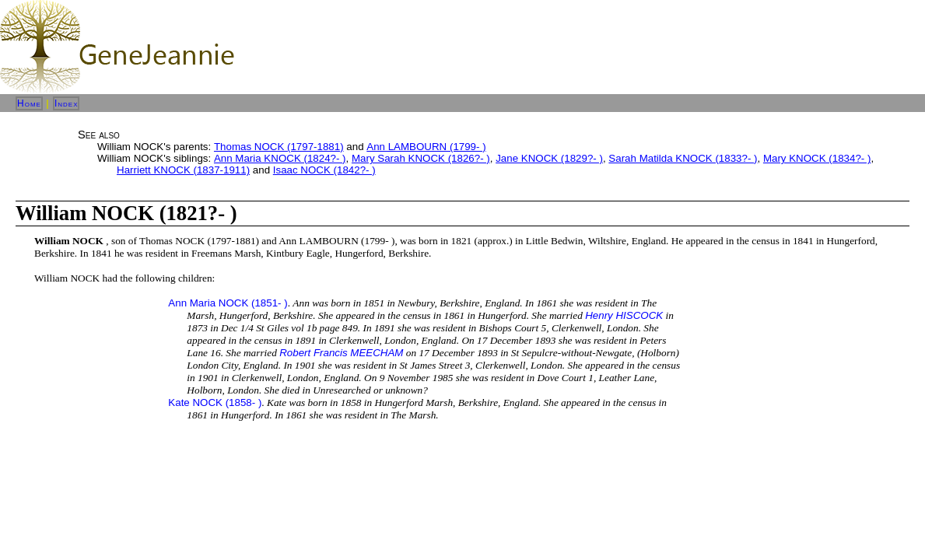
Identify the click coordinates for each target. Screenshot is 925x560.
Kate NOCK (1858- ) (215, 402)
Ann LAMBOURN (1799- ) (426, 147)
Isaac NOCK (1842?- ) (324, 170)
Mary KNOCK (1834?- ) (817, 158)
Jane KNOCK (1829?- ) (549, 158)
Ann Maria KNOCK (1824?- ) (280, 158)
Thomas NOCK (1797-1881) (279, 147)
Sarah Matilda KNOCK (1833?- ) (683, 158)
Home (29, 103)
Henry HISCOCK (624, 315)
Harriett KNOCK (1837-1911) (183, 170)
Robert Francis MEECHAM (341, 353)
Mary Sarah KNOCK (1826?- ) (421, 158)
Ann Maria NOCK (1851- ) (228, 303)
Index (67, 103)
